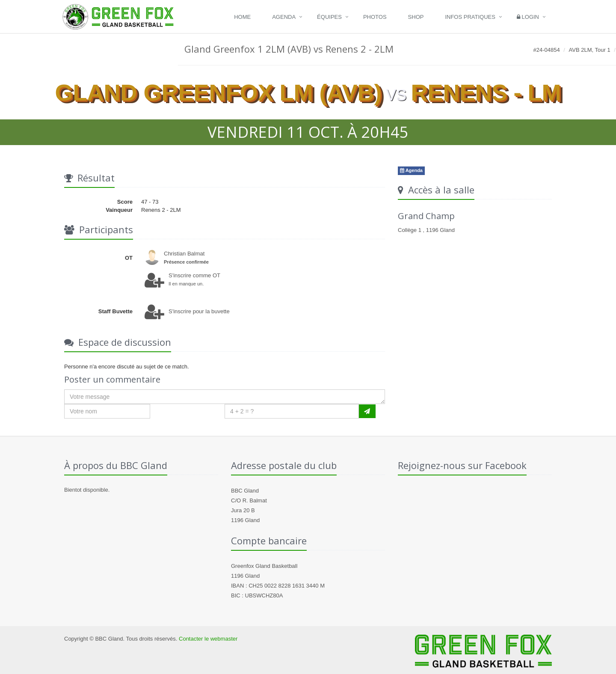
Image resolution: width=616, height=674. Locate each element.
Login (528, 17)
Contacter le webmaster (208, 639)
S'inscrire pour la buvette (199, 311)
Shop (416, 17)
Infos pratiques (470, 17)
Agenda (284, 17)
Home (242, 17)
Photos (375, 17)
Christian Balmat (184, 254)
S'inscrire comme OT (194, 275)
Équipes (329, 17)
